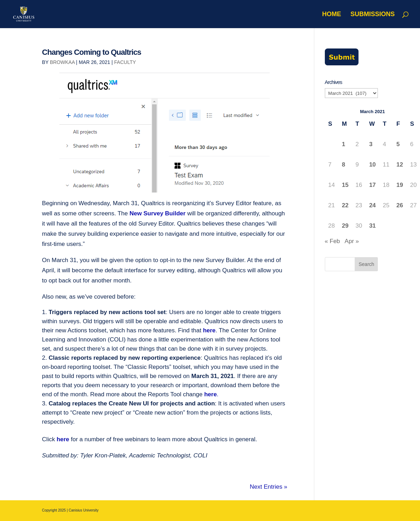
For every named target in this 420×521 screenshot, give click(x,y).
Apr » (352, 241)
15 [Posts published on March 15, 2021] (345, 185)
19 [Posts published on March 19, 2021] (400, 185)
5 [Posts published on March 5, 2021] (398, 144)
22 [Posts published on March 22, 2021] (345, 205)
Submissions (373, 15)
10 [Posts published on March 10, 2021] (372, 165)
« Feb (332, 241)
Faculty (125, 62)
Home (332, 15)
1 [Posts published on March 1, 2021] (343, 144)
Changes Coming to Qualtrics (92, 52)
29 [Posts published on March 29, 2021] (345, 226)
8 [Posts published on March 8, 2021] (343, 165)
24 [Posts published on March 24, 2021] (372, 205)
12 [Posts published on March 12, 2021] (400, 165)
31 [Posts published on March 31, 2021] (372, 226)
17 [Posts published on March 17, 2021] (372, 185)
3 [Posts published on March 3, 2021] (371, 144)
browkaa (62, 62)
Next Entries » (268, 487)
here (209, 330)
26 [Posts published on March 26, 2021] (400, 205)
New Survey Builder (158, 213)
